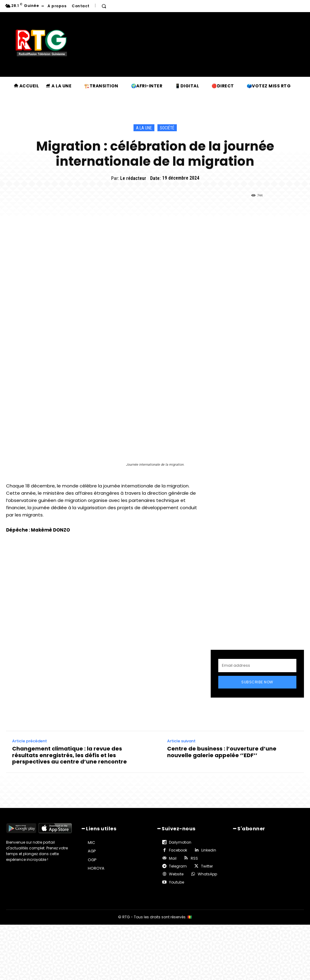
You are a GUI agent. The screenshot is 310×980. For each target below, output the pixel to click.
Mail (173, 858)
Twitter (207, 866)
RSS (194, 858)
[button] (104, 6)
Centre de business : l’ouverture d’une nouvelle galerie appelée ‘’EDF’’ (222, 752)
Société (167, 128)
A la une (144, 128)
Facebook (178, 850)
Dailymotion (180, 842)
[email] (257, 666)
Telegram (178, 866)
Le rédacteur (133, 178)
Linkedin (209, 850)
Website (176, 874)
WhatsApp (207, 874)
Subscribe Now (257, 682)
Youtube (176, 882)
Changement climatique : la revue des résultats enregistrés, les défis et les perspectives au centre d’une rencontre (69, 755)
